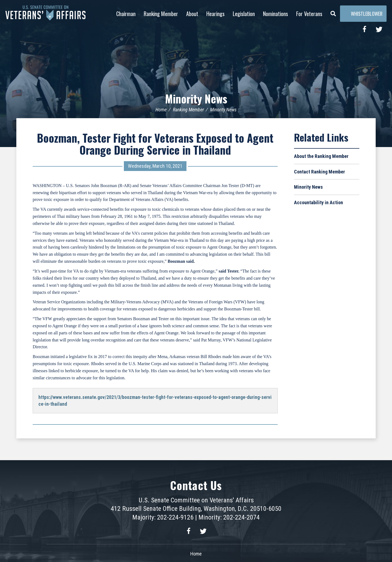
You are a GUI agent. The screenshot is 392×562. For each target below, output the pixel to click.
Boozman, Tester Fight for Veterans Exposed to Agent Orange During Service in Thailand (155, 144)
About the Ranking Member (321, 156)
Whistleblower (363, 14)
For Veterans (309, 14)
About (192, 14)
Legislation (244, 14)
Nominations (275, 14)
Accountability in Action (318, 202)
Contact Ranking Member (319, 172)
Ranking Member (161, 14)
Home (161, 110)
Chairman (126, 14)
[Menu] (333, 12)
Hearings (215, 14)
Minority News (196, 99)
